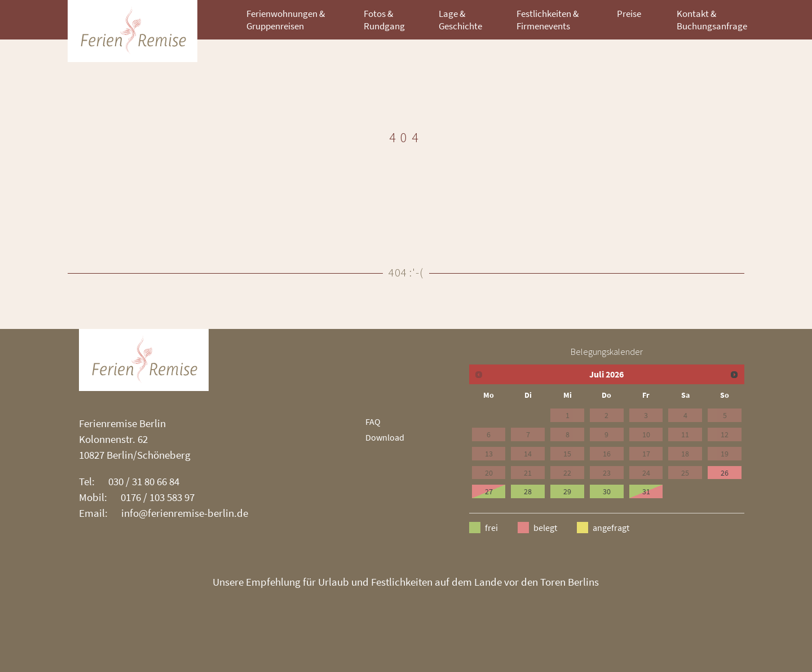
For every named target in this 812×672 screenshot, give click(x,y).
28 (528, 491)
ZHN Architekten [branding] (133, 31)
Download (385, 437)
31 (646, 491)
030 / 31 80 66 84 (144, 481)
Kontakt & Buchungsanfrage (712, 20)
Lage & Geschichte (460, 20)
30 (607, 491)
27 (489, 491)
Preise (629, 14)
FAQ (373, 421)
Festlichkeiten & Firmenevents (548, 20)
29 (567, 491)
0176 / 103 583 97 (158, 497)
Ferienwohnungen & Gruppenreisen (286, 20)
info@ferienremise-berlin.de (185, 513)
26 (725, 473)
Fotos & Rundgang (384, 20)
